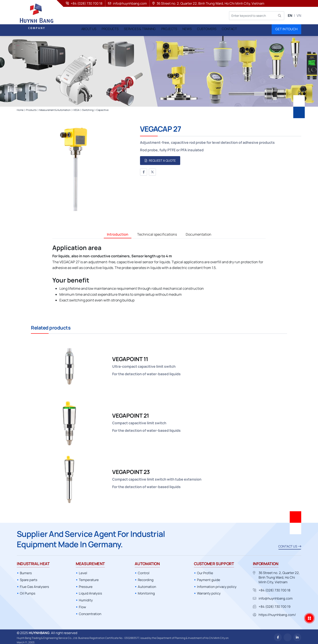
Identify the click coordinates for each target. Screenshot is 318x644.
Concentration (90, 613)
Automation (147, 585)
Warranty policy (209, 592)
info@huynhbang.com (276, 597)
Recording (146, 579)
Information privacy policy (217, 585)
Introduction (118, 233)
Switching (88, 109)
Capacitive (102, 109)
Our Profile (205, 572)
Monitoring (146, 592)
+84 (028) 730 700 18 (274, 589)
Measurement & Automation (55, 109)
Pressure (86, 585)
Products (31, 109)
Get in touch (286, 29)
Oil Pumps (28, 592)
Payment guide (209, 579)
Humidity (86, 599)
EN (290, 15)
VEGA (76, 109)
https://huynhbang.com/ (277, 613)
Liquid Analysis (90, 592)
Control (144, 572)
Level (83, 572)
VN (299, 15)
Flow (82, 606)
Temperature (89, 579)
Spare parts (29, 579)
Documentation (199, 233)
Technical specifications (157, 233)
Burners (26, 572)
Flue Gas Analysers (34, 585)
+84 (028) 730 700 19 (274, 605)
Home (20, 109)
